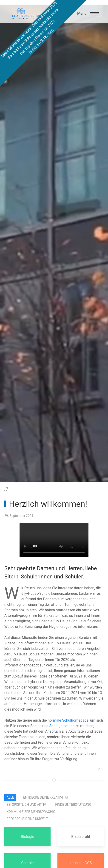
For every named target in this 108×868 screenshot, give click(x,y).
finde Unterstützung (73, 805)
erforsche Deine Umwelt (27, 819)
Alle (10, 797)
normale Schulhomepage (68, 720)
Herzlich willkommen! (48, 504)
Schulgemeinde (62, 726)
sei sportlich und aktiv (26, 805)
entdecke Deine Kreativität (46, 797)
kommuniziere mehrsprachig (31, 812)
